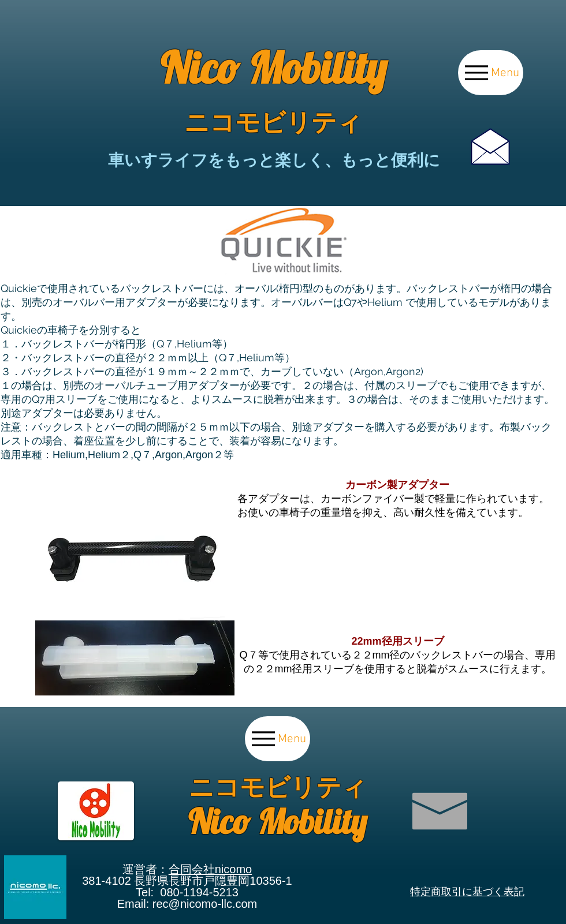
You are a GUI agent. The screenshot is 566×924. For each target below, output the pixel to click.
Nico (204, 68)
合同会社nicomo (210, 869)
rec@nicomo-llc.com (205, 904)
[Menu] (491, 73)
